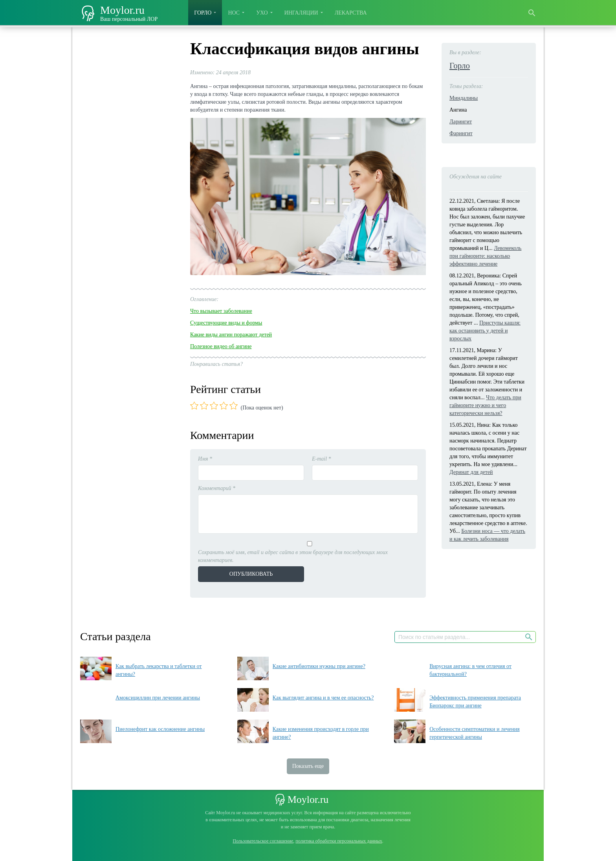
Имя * (205, 459)
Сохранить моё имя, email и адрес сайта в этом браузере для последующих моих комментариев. (293, 556)
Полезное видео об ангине (221, 346)
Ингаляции (301, 13)
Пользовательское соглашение (263, 841)
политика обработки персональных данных (339, 841)
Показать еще (308, 766)
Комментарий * (217, 488)
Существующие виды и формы (226, 323)
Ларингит (461, 122)
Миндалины (464, 98)
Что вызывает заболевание (221, 311)
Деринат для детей (471, 472)
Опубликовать (251, 574)
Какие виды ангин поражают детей (231, 335)
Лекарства (351, 13)
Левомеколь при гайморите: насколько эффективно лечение (485, 256)
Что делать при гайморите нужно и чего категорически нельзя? (485, 405)
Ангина (458, 110)
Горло (203, 13)
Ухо (262, 13)
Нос (234, 13)
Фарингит (461, 133)
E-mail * (322, 459)
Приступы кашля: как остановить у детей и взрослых (485, 331)
